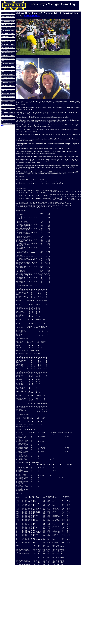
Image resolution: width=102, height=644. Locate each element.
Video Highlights (32, 15)
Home (3, 126)
